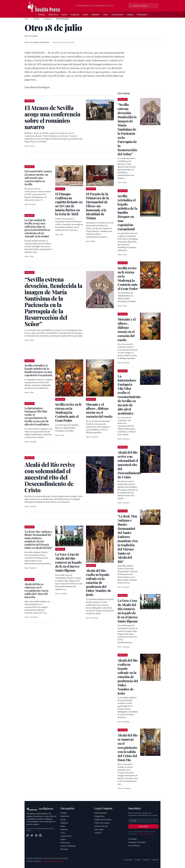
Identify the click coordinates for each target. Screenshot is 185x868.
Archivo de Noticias (68, 846)
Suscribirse (143, 826)
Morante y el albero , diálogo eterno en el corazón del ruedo (99, 410)
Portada (41, 15)
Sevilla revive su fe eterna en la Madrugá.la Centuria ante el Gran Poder (68, 412)
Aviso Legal (99, 829)
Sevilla (64, 15)
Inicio (27, 19)
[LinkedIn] (40, 835)
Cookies (137, 860)
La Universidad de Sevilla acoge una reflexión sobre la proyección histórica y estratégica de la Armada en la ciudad (38, 228)
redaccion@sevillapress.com (52, 861)
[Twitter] (32, 835)
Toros (105, 15)
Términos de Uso (101, 826)
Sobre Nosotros (101, 813)
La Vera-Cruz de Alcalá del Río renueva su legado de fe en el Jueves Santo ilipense (68, 562)
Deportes (96, 15)
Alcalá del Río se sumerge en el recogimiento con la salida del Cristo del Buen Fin (36, 591)
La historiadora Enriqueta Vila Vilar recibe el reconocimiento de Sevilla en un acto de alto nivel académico (37, 416)
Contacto (98, 833)
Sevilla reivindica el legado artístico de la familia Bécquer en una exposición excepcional (38, 370)
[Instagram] (36, 835)
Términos (146, 860)
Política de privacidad (145, 834)
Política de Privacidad (103, 820)
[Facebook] (28, 835)
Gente (85, 15)
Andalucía (75, 15)
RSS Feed (64, 849)
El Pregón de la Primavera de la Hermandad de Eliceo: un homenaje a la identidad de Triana (98, 206)
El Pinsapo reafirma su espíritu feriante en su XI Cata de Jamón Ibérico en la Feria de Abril (69, 204)
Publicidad (132, 839)
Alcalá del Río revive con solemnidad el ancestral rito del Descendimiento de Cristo (129, 465)
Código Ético (99, 816)
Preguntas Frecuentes (137, 842)
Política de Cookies (102, 823)
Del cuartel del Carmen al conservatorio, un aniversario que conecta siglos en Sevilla (38, 178)
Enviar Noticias (134, 846)
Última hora (53, 15)
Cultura (130, 15)
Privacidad (128, 860)
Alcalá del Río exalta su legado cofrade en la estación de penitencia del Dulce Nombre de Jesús (99, 582)
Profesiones (142, 15)
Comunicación (118, 15)
